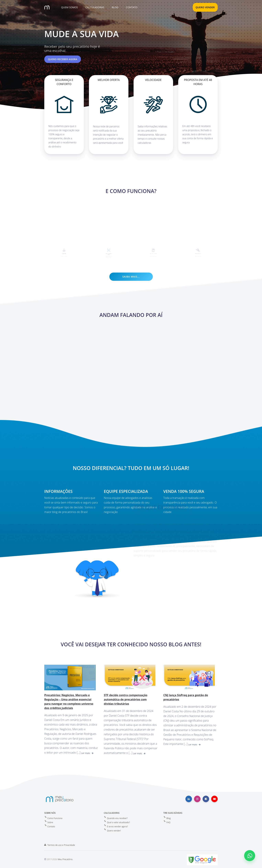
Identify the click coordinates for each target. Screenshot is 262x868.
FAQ (168, 822)
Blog (169, 818)
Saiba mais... (131, 276)
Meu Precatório (65, 859)
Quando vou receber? (117, 818)
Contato (51, 826)
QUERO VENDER (205, 7)
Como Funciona (55, 818)
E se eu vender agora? (117, 826)
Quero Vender (64, 250)
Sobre (50, 822)
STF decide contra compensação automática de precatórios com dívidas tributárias (126, 699)
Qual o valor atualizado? (118, 822)
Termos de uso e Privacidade (61, 845)
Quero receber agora (63, 59)
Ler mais (86, 753)
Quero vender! (114, 830)
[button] (69, 7)
